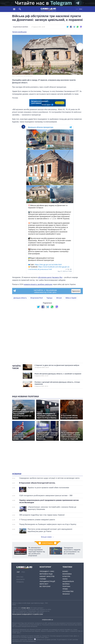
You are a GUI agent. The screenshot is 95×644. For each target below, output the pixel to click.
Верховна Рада (46, 574)
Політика (66, 586)
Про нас (20, 577)
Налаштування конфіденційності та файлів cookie (28, 614)
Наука (65, 579)
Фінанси (66, 594)
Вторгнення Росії (37, 298)
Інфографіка (47, 543)
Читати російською (19, 32)
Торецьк (49, 298)
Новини (17, 474)
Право (65, 589)
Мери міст (44, 584)
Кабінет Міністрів (47, 576)
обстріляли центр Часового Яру (50, 277)
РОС (81, 9)
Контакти (20, 579)
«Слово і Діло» (26, 608)
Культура (66, 576)
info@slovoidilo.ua (47, 620)
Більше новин (47, 537)
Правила (20, 582)
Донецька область (20, 298)
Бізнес (65, 571)
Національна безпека (21, 27)
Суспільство (68, 591)
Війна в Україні (71, 298)
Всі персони (45, 586)
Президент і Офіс (47, 571)
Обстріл (59, 298)
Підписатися (76, 291)
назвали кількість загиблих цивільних (38, 284)
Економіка (67, 574)
